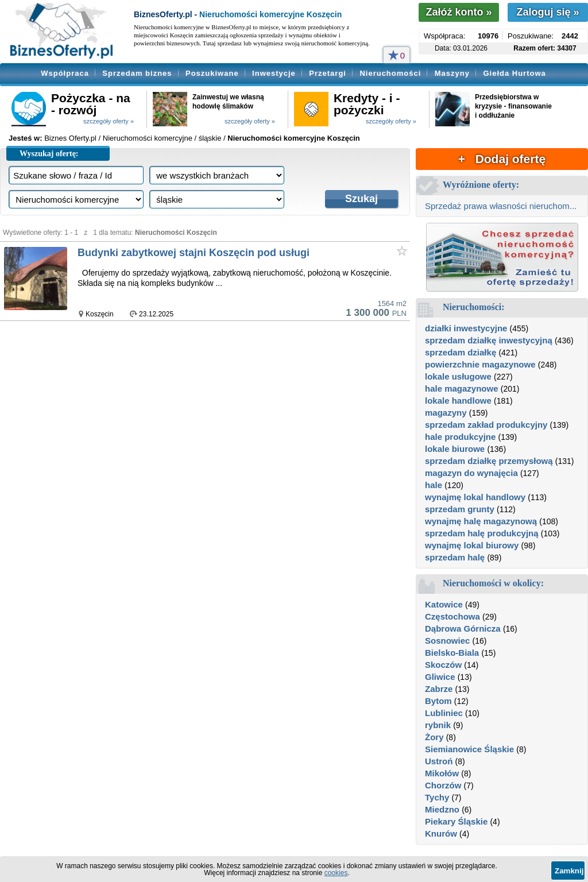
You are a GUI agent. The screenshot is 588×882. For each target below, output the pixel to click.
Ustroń (439, 761)
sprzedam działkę (461, 352)
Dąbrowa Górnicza (463, 628)
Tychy (437, 797)
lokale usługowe (458, 376)
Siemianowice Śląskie (469, 749)
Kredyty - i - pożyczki (367, 104)
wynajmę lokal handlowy (475, 497)
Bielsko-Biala (452, 653)
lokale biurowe (455, 449)
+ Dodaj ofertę (502, 159)
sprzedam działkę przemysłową (489, 461)
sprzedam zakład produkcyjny (486, 425)
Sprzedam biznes (137, 73)
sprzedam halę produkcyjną (482, 533)
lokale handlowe (458, 401)
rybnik (438, 725)
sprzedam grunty (460, 509)
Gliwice (440, 677)
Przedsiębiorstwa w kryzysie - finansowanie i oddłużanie (513, 106)
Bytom (438, 701)
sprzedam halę (455, 557)
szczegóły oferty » (109, 121)
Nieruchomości (390, 73)
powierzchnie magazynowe (480, 364)
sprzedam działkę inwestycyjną (489, 340)
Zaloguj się (548, 12)
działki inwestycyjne (466, 328)
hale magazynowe (462, 388)
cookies (336, 873)
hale (434, 485)
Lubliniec (444, 713)
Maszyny (452, 73)
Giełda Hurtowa (514, 73)
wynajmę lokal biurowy (472, 545)
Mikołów (442, 773)
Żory (434, 737)
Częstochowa (452, 616)
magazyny (446, 413)
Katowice (444, 604)
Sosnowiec (447, 641)
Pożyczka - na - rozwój (91, 104)
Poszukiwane (212, 73)
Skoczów (443, 665)
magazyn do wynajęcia (471, 473)
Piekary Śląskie (456, 821)
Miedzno (442, 809)
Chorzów (443, 785)
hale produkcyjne (460, 437)
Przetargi (328, 73)
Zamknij (569, 871)
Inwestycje (274, 73)
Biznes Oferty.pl (70, 138)
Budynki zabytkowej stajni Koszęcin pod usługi (194, 253)
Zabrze (439, 689)
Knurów (441, 833)
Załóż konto (459, 12)
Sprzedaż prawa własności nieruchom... (501, 206)
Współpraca (65, 73)
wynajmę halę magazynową (481, 521)
